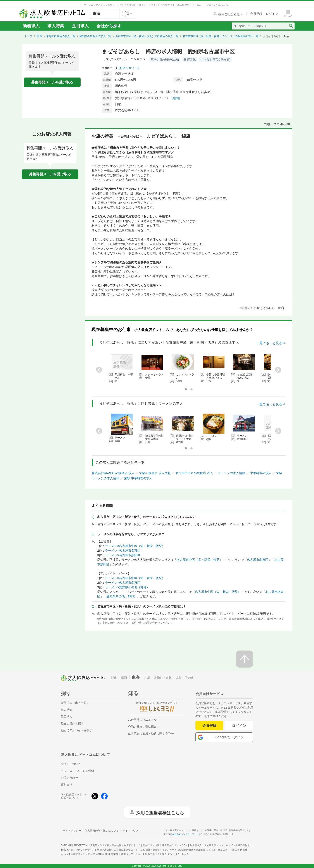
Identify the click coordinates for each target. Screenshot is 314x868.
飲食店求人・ (209, 845)
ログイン (239, 726)
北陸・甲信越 (185, 678)
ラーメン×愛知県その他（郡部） (127, 587)
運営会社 (67, 785)
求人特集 (56, 26)
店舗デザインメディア (90, 854)
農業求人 (122, 854)
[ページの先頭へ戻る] (245, 659)
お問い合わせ (69, 778)
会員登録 (209, 726)
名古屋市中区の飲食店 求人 (194, 473)
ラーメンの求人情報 (231, 473)
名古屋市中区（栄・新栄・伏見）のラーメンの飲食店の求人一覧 (221, 36)
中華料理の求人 (261, 473)
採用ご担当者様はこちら (160, 812)
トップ (28, 36)
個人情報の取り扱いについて (102, 831)
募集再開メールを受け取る (52, 82)
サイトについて (71, 764)
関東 (114, 678)
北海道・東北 (163, 678)
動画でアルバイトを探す (77, 730)
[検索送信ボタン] (291, 26)
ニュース (67, 771)
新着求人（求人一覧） (75, 703)
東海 (39, 36)
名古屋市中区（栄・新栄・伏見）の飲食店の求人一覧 (147, 36)
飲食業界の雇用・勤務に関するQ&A (151, 733)
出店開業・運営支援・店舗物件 (114, 845)
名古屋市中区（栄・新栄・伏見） (200, 560)
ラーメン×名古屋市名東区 (123, 550)
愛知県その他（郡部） (122, 596)
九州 (147, 678)
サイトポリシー (72, 831)
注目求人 (80, 26)
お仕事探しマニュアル (142, 720)
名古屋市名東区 (258, 560)
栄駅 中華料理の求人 (138, 478)
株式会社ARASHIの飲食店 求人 (113, 473)
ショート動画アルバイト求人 (162, 854)
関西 (124, 678)
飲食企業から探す (72, 724)
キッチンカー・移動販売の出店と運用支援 (188, 850)
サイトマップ (130, 831)
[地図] (176, 98)
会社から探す (109, 26)
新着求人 (31, 26)
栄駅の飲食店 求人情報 (155, 473)
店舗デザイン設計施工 (165, 845)
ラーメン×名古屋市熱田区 (123, 555)
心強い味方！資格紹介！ (144, 727)
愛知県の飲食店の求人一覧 (95, 36)
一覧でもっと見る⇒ (271, 343)
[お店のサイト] (129, 68)
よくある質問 (85, 771)
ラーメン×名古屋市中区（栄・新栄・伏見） (135, 546)
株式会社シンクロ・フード (185, 834)
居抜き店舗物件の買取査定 (127, 850)
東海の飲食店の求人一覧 (61, 36)
